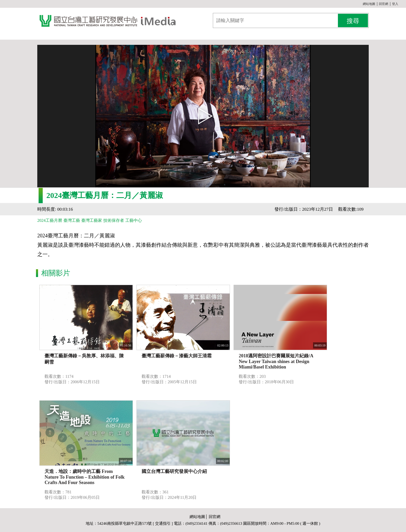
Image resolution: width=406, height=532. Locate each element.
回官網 (383, 4)
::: (361, 4)
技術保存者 (114, 220)
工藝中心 (134, 220)
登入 (395, 4)
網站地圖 (369, 4)
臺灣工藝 (72, 220)
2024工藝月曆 (50, 220)
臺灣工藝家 (92, 220)
